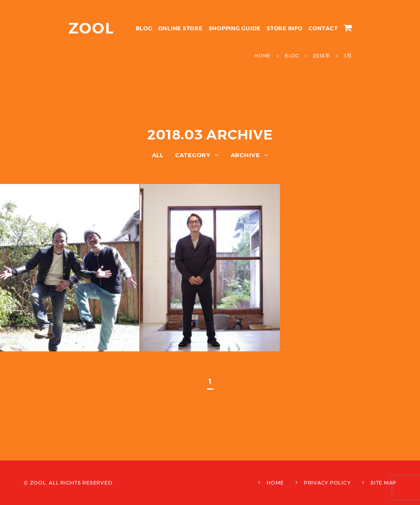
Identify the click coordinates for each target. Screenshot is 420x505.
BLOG (144, 28)
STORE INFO (285, 28)
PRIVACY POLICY (327, 483)
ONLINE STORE (180, 28)
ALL (158, 155)
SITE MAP (383, 483)
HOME (275, 483)
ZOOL (92, 28)
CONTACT (323, 28)
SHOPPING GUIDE (235, 28)
